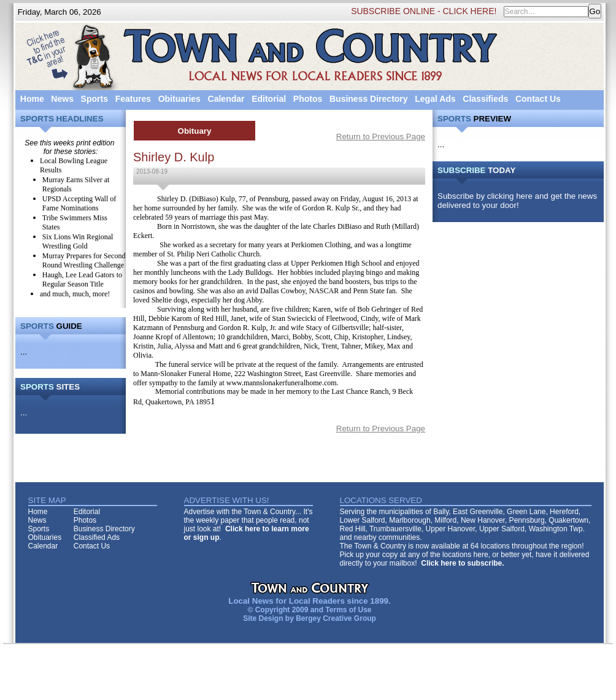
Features (133, 99)
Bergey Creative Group (336, 618)
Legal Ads (435, 99)
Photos (308, 99)
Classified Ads (97, 537)
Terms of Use (348, 610)
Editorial (269, 99)
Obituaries (179, 99)
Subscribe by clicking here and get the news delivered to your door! (517, 201)
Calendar (226, 99)
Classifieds (485, 99)
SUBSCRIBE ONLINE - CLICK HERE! (424, 11)
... (24, 352)
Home (32, 99)
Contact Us (538, 99)
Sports (94, 99)
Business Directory (369, 99)
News (62, 99)
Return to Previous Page (381, 137)
